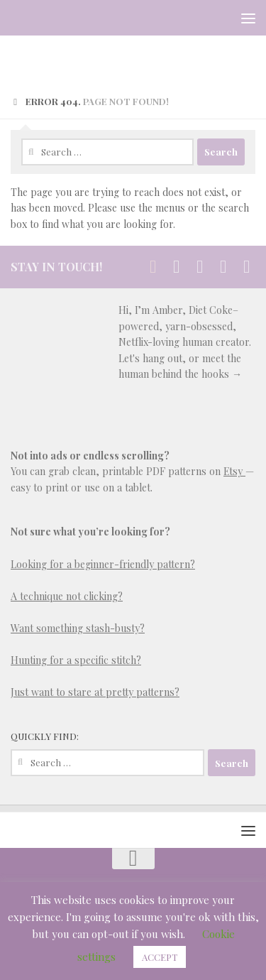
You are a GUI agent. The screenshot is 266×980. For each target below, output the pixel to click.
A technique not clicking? (67, 596)
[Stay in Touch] (153, 267)
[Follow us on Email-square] (223, 267)
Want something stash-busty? (78, 628)
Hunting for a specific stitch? (76, 660)
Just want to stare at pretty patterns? (95, 692)
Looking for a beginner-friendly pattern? (103, 564)
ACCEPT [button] (160, 957)
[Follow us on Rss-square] (246, 267)
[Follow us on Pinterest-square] (200, 267)
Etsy (234, 471)
